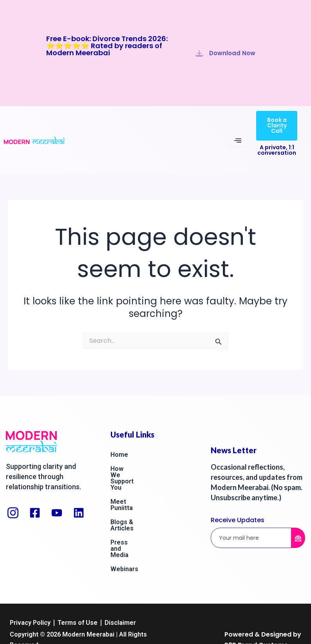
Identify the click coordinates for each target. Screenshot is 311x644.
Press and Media (135, 511)
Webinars (124, 525)
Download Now (226, 53)
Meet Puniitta (130, 483)
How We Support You (141, 469)
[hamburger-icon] (238, 140)
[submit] (298, 538)
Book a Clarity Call (277, 125)
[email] (251, 538)
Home (119, 455)
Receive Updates (238, 520)
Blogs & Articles (134, 497)
